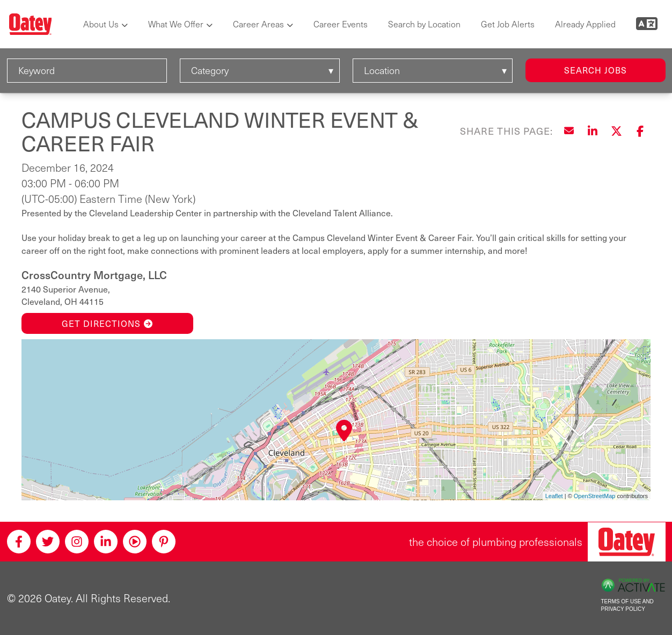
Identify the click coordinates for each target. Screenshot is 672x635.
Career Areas (258, 24)
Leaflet (554, 496)
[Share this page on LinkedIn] (593, 131)
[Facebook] (19, 542)
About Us (101, 24)
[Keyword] (87, 71)
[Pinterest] (164, 542)
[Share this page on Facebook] (640, 131)
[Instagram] (77, 542)
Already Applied (585, 24)
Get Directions (107, 323)
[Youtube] (135, 542)
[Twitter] (48, 542)
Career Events (341, 24)
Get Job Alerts (508, 24)
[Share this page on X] (616, 131)
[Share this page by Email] (569, 131)
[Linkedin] (106, 542)
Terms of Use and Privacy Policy (627, 605)
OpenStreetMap (595, 496)
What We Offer (176, 24)
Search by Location (424, 24)
